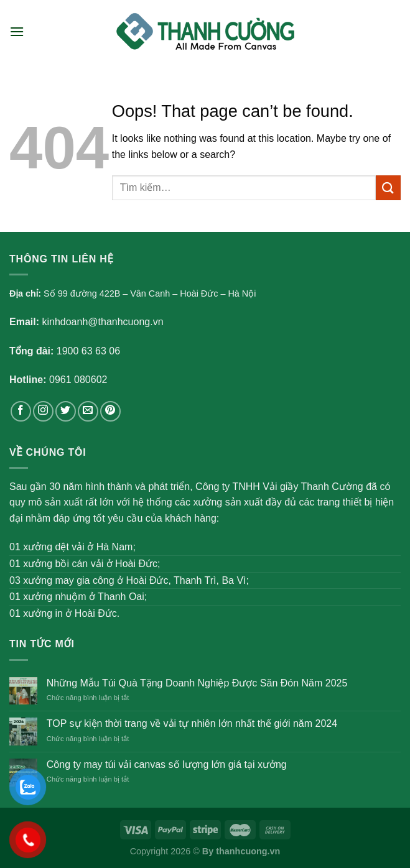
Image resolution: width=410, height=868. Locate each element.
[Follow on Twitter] (66, 411)
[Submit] (388, 187)
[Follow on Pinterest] (110, 411)
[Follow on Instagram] (43, 411)
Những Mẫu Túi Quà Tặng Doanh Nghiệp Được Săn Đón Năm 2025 (197, 683)
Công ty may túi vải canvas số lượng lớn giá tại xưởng (167, 764)
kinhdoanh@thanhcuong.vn (102, 322)
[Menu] (17, 31)
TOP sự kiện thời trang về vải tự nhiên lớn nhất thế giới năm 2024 (192, 723)
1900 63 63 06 (88, 351)
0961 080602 (78, 380)
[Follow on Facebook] (21, 411)
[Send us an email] (88, 411)
